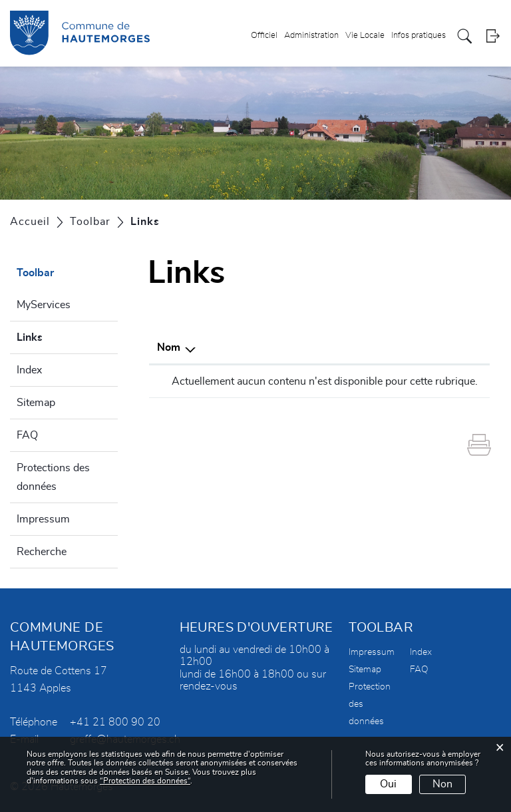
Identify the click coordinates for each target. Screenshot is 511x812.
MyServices (44, 305)
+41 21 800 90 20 (115, 722)
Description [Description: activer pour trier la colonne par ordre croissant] (305, 347)
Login (493, 36)
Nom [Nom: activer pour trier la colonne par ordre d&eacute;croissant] (169, 347)
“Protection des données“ (145, 781)
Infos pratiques (419, 36)
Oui (388, 784)
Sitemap (36, 403)
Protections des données (53, 477)
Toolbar (35, 273)
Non (442, 784)
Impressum (43, 519)
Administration (311, 36)
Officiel (264, 36)
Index (29, 370)
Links (62, 335)
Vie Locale (365, 36)
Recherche (42, 552)
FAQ (27, 435)
